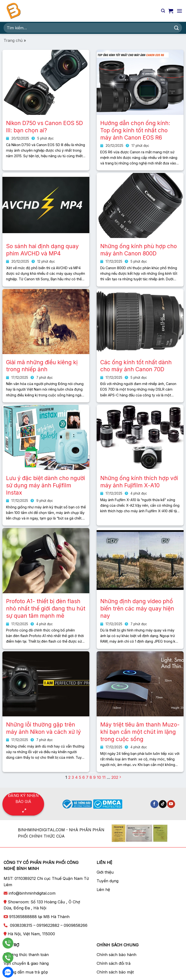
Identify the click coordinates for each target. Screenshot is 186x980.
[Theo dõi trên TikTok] (163, 804)
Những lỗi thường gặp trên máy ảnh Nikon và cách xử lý (43, 728)
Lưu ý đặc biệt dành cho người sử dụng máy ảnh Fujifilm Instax (46, 485)
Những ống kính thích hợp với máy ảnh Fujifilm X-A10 (139, 482)
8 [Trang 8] (91, 777)
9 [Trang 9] (94, 777)
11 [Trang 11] (104, 777)
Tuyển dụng (108, 881)
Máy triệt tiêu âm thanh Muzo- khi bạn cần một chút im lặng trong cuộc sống (140, 732)
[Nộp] (177, 28)
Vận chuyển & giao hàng (26, 963)
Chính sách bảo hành (116, 955)
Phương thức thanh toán (26, 955)
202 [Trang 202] (115, 777)
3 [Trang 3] (73, 777)
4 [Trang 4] (76, 777)
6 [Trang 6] (84, 777)
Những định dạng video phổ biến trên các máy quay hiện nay (137, 609)
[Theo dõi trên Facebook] (154, 804)
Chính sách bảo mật (115, 972)
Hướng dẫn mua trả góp (26, 972)
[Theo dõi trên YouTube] (171, 804)
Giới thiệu (105, 872)
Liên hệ (103, 890)
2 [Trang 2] (69, 777)
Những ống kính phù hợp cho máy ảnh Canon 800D (139, 250)
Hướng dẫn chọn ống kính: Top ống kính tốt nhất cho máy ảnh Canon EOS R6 (135, 130)
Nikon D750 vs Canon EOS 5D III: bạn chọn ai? (44, 127)
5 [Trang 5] (80, 777)
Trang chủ (13, 40)
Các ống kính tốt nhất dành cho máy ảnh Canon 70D (136, 366)
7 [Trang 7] (87, 777)
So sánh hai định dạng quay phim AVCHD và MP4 (42, 250)
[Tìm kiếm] (163, 11)
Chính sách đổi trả (114, 963)
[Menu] (179, 11)
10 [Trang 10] (99, 777)
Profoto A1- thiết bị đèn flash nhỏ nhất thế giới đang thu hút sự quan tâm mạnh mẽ (46, 609)
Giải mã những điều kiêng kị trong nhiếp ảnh (42, 366)
